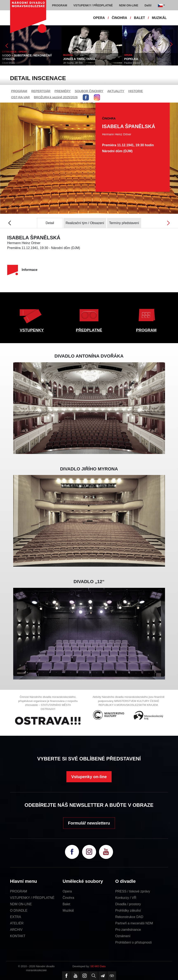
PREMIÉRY (62, 91)
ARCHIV (16, 930)
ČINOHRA (120, 18)
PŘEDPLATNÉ (89, 330)
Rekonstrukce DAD (129, 917)
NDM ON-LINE (21, 904)
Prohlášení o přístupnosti (134, 942)
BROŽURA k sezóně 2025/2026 (56, 97)
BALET (140, 18)
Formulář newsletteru (89, 823)
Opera (67, 891)
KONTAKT (18, 936)
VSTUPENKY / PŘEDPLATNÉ (32, 898)
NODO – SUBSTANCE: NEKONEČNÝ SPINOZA (27, 57)
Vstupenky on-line (89, 777)
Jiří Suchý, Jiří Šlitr (73, 63)
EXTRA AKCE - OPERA (14, 52)
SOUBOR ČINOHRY (89, 91)
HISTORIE (136, 91)
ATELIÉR (17, 923)
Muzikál (68, 910)
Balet (66, 904)
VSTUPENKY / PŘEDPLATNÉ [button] (93, 5)
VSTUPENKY (32, 330)
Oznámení (123, 936)
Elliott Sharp (8, 63)
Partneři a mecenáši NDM (134, 923)
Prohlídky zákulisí (128, 910)
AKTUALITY (116, 91)
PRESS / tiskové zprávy (133, 891)
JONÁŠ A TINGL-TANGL (80, 59)
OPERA (99, 18)
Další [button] (148, 5)
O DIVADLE (19, 910)
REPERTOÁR (41, 91)
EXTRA (16, 917)
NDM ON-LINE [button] (129, 5)
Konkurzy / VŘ (126, 898)
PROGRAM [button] (60, 5)
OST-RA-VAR (21, 97)
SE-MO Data (98, 966)
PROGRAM (19, 91)
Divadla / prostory (128, 904)
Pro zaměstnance (128, 930)
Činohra (68, 898)
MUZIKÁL (159, 18)
